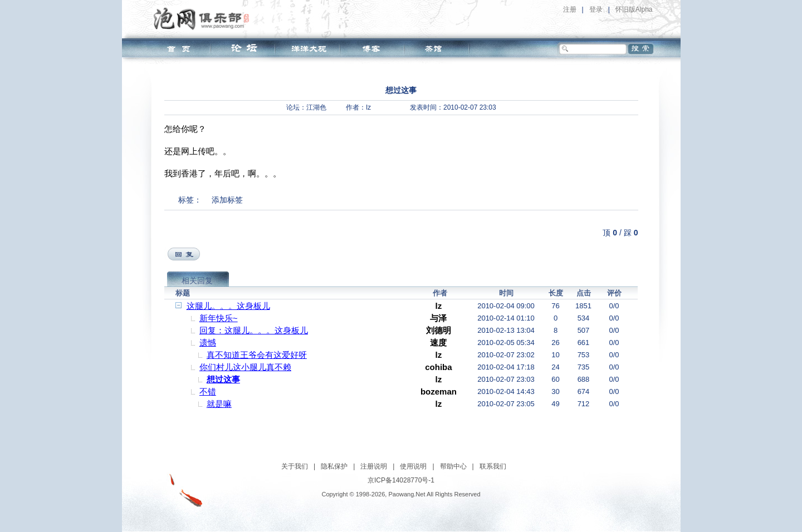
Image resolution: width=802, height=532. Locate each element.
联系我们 (493, 466)
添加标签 (227, 200)
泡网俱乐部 (204, 18)
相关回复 (197, 280)
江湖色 (316, 107)
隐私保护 (334, 466)
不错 (208, 391)
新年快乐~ (219, 318)
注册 (570, 9)
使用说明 (413, 466)
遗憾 (208, 343)
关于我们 (295, 466)
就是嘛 (219, 404)
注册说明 (374, 466)
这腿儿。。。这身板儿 (228, 306)
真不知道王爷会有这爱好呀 (257, 355)
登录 (596, 9)
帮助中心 (453, 466)
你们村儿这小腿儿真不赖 (245, 367)
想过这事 (223, 379)
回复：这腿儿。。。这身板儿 (254, 330)
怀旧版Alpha (634, 9)
